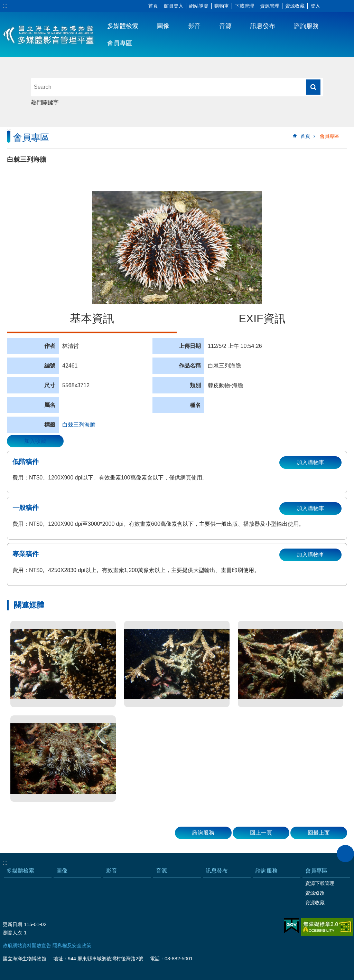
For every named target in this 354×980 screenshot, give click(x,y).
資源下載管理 (320, 883)
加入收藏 (35, 441)
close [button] (345, 854)
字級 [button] (328, 6)
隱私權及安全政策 (72, 945)
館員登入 (174, 6)
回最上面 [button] (319, 833)
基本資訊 (92, 318)
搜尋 (313, 87)
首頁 (153, 6)
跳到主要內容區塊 (4, 4)
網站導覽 (199, 6)
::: (5, 6)
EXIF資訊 (262, 318)
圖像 (163, 26)
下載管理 (244, 6)
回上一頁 (261, 833)
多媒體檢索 (123, 26)
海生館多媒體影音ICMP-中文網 (49, 35)
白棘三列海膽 (79, 425)
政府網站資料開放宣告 (27, 945)
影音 (194, 26)
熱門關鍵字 (45, 102)
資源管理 (270, 6)
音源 (225, 26)
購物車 (222, 6)
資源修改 (315, 893)
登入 (315, 6)
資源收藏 (295, 6)
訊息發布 (263, 26)
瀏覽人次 (12, 933)
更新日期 (12, 924)
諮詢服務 (306, 26)
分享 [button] (338, 6)
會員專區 (120, 43)
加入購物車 (310, 462)
